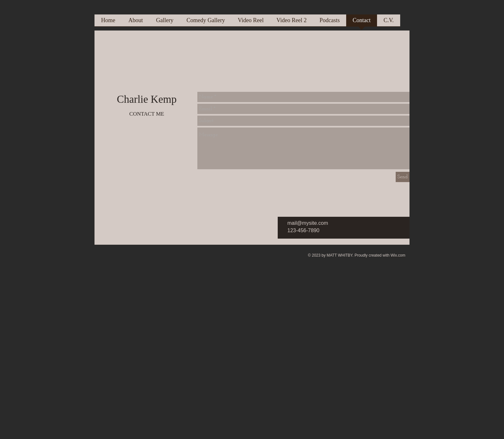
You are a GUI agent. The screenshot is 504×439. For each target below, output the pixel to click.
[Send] (403, 177)
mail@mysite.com (308, 223)
